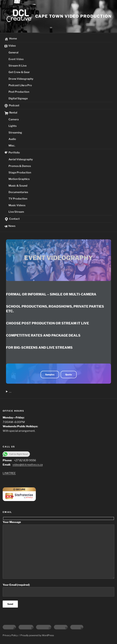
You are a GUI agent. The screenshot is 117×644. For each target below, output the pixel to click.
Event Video (16, 59)
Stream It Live (18, 66)
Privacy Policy (10, 635)
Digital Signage (18, 98)
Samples (50, 375)
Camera (14, 119)
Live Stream (16, 212)
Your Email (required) (58, 590)
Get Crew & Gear (19, 72)
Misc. (12, 146)
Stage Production (20, 173)
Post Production (19, 92)
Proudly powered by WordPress (37, 635)
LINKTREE (9, 473)
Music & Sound (18, 186)
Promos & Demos (20, 166)
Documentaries (18, 192)
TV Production (18, 199)
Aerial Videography (21, 159)
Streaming (15, 133)
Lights (13, 126)
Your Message (58, 550)
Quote (69, 375)
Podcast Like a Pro (20, 85)
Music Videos (17, 205)
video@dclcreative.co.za (28, 465)
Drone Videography (21, 79)
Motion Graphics (19, 179)
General (13, 53)
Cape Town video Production (73, 16)
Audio (12, 139)
